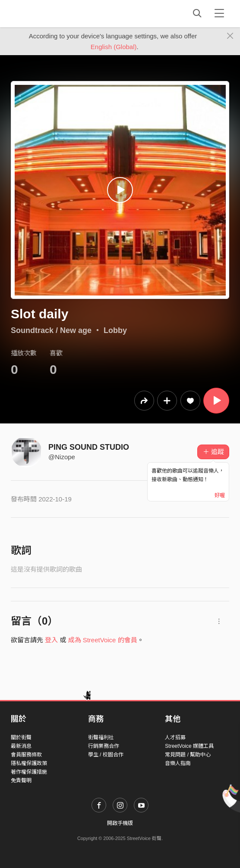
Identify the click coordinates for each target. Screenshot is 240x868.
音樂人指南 (178, 763)
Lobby (115, 330)
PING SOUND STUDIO (89, 447)
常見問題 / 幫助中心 (188, 755)
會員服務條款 (26, 755)
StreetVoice (46, 13)
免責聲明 (21, 781)
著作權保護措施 (29, 772)
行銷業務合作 (104, 746)
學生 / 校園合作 (106, 755)
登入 (51, 640)
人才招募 (175, 737)
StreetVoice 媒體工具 (189, 746)
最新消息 (21, 746)
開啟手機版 (120, 823)
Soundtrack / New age (51, 330)
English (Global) (114, 47)
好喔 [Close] (220, 495)
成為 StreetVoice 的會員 (103, 640)
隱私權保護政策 (29, 763)
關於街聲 (21, 737)
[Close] (230, 36)
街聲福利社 (101, 737)
